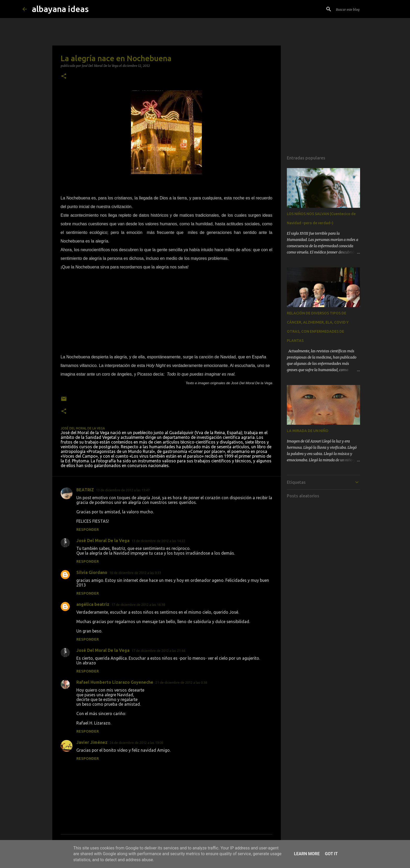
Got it (331, 854)
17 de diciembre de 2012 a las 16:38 (138, 605)
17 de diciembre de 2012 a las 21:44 (158, 651)
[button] (64, 76)
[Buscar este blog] (361, 9)
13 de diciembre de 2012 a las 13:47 (123, 490)
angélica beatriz (93, 604)
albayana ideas (60, 9)
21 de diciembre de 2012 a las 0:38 (181, 682)
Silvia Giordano (92, 572)
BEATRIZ (85, 490)
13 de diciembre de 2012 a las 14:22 (158, 541)
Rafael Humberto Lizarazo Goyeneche (115, 682)
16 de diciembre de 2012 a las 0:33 (135, 573)
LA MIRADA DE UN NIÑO (308, 431)
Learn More (307, 854)
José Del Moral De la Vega (103, 541)
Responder (88, 530)
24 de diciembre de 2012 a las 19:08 (136, 743)
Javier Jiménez (92, 742)
